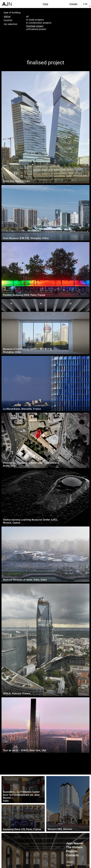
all (27, 16)
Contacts (72, 855)
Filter (45, 4)
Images (73, 4)
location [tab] (8, 20)
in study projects (35, 20)
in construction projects (39, 23)
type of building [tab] (12, 12)
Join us (70, 862)
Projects (72, 851)
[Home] (7, 3)
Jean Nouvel (75, 843)
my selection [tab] (11, 24)
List (85, 4)
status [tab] (7, 16)
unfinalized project (36, 29)
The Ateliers (74, 847)
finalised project (35, 26)
